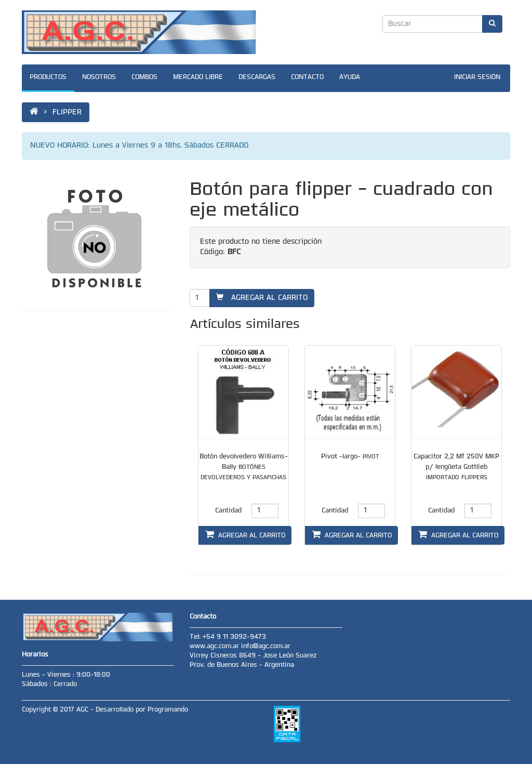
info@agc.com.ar (266, 647)
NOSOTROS (99, 77)
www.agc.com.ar (215, 647)
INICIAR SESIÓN (477, 77)
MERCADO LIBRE (198, 77)
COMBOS (144, 77)
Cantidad (228, 511)
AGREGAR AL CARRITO (262, 298)
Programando (168, 710)
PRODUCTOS (48, 77)
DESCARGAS (257, 77)
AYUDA (350, 77)
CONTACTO (307, 77)
